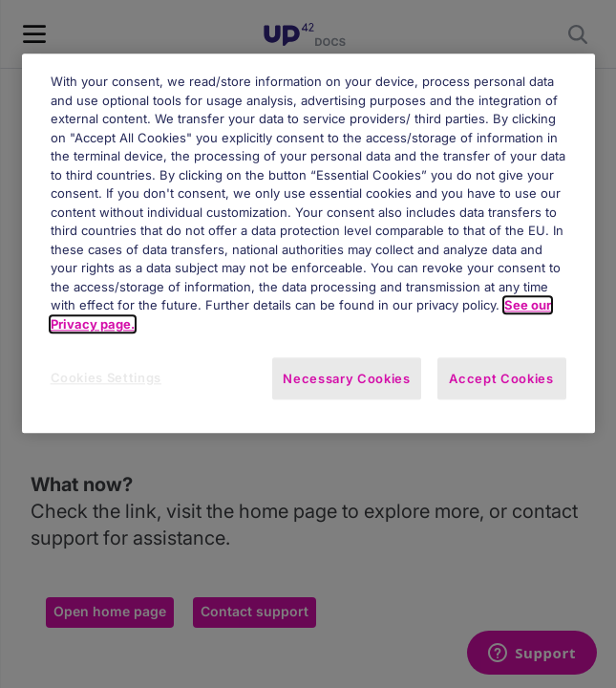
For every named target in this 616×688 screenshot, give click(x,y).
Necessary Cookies (346, 379)
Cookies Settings (106, 378)
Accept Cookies (501, 379)
